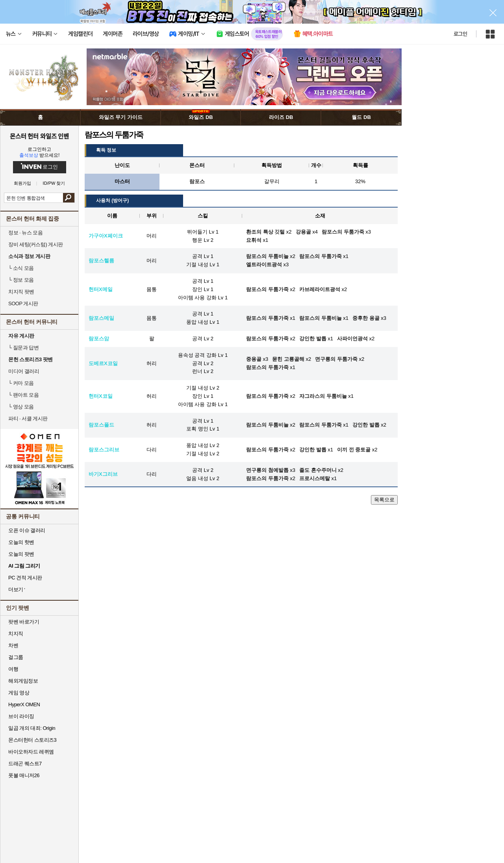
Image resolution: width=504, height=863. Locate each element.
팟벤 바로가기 (24, 622)
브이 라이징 (21, 716)
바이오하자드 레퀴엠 (31, 752)
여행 (13, 669)
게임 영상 (19, 693)
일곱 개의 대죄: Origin (32, 728)
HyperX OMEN (24, 704)
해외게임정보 (23, 681)
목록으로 (384, 500)
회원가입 (22, 183)
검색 (69, 198)
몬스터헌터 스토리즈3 (32, 740)
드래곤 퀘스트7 (25, 764)
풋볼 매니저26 (24, 775)
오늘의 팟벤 (21, 554)
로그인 (460, 34)
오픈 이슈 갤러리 (27, 530)
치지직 (16, 634)
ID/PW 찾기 (54, 183)
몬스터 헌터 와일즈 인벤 (40, 136)
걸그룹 (16, 657)
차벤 (13, 645)
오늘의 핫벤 (21, 542)
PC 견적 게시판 (25, 578)
